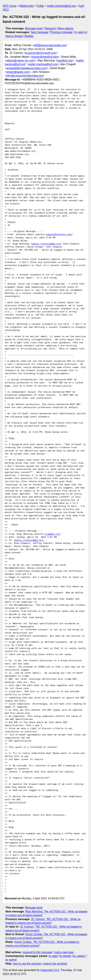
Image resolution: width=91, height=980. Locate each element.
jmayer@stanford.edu (45, 57)
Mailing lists (26, 6)
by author (11, 960)
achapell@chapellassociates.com (26, 68)
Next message (40, 32)
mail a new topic (64, 952)
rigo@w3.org (65, 61)
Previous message (62, 32)
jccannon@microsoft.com (41, 53)
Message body (34, 28)
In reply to (81, 32)
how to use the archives (27, 964)
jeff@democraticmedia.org (50, 45)
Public (40, 6)
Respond (50, 28)
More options (66, 28)
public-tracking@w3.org (61, 6)
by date (53, 956)
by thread (65, 956)
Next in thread (14, 36)
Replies (29, 36)
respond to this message (37, 952)
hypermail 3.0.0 (50, 970)
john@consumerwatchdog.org (24, 76)
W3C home (10, 6)
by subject (79, 956)
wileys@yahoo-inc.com (20, 61)
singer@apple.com (18, 72)
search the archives (55, 964)
